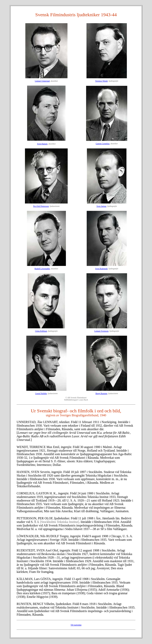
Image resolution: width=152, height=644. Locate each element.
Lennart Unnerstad (42, 81)
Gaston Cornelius (103, 144)
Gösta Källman (41, 331)
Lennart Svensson (101, 331)
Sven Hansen (42, 144)
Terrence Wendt (101, 81)
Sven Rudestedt (101, 269)
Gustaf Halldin (41, 393)
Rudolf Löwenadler (42, 269)
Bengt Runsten (101, 393)
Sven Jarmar (101, 206)
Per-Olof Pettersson (41, 206)
